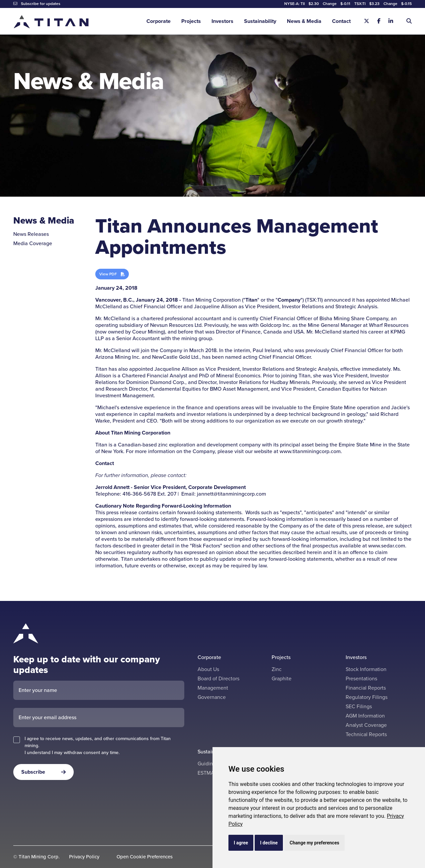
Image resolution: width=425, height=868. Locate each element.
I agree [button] (241, 843)
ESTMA (206, 773)
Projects (191, 21)
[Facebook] (379, 21)
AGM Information (365, 716)
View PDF (108, 274)
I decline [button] (269, 843)
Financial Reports (366, 688)
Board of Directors (218, 678)
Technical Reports (366, 734)
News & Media (304, 21)
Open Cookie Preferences (145, 857)
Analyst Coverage (366, 725)
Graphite (282, 678)
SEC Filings (359, 706)
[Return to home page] (52, 21)
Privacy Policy (84, 857)
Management (213, 688)
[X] (367, 21)
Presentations (361, 678)
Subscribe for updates (37, 4)
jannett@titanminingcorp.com (231, 494)
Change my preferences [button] (314, 843)
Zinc (277, 669)
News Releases (31, 234)
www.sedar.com (387, 546)
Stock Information (366, 669)
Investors (222, 21)
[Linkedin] (391, 21)
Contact (341, 21)
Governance (212, 697)
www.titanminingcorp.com (310, 451)
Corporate (159, 21)
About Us (208, 669)
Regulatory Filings (367, 697)
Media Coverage (33, 243)
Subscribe (33, 772)
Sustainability (260, 21)
